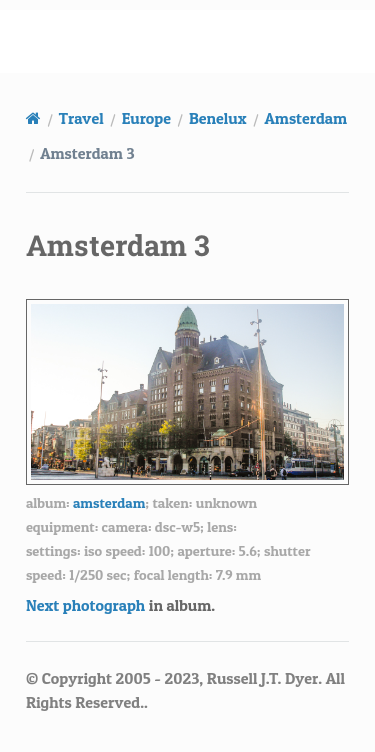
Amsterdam (306, 118)
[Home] (33, 118)
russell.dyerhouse (200, 41)
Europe (146, 118)
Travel (81, 118)
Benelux (218, 118)
